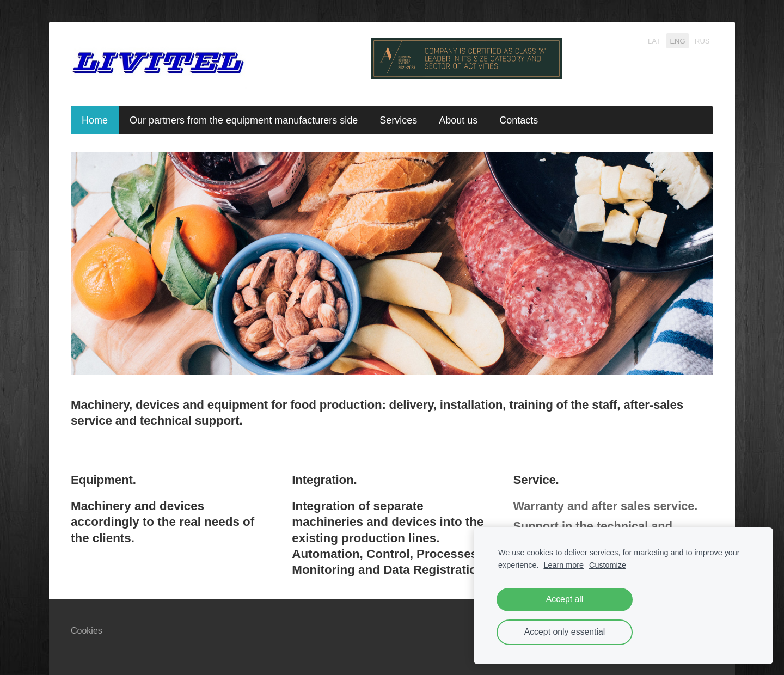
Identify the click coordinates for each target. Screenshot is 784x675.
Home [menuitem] (95, 120)
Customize (608, 565)
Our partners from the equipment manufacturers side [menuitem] (244, 120)
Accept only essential (565, 632)
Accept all (565, 599)
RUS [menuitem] (702, 41)
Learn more (563, 565)
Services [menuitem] (398, 120)
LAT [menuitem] (654, 41)
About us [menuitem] (458, 120)
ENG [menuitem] (677, 41)
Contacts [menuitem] (519, 120)
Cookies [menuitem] (87, 631)
